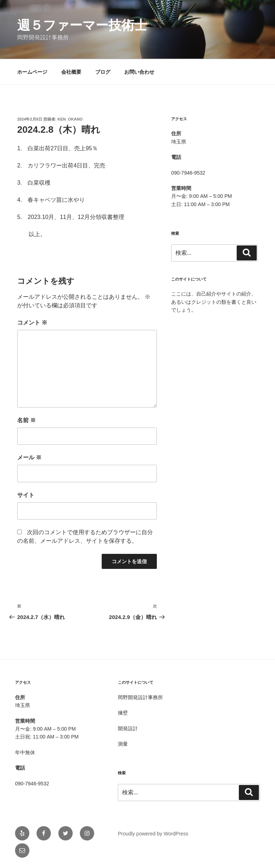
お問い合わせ (139, 72)
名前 (26, 420)
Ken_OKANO (70, 119)
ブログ (103, 72)
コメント (32, 323)
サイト (26, 495)
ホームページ (32, 72)
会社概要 (71, 72)
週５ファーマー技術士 (82, 25)
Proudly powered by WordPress (153, 834)
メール (29, 457)
